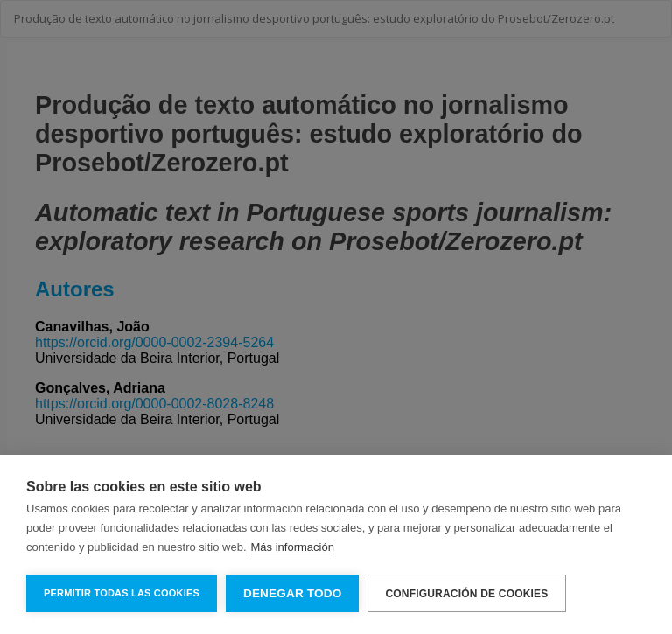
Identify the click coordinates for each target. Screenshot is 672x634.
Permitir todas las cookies (122, 593)
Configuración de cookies (466, 594)
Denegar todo (292, 593)
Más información (293, 547)
